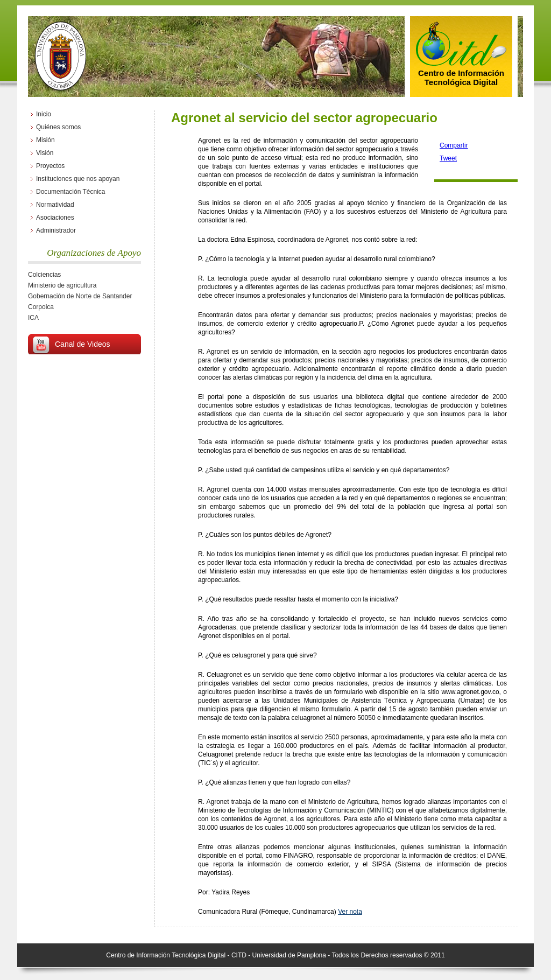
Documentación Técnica (71, 192)
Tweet (448, 158)
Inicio (44, 114)
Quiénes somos (58, 127)
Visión (45, 153)
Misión (45, 140)
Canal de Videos (82, 344)
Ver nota (350, 912)
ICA (33, 318)
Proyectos (50, 166)
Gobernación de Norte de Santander (80, 296)
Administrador (56, 230)
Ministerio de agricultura (62, 285)
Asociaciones (55, 218)
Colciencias (44, 275)
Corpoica (41, 307)
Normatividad (55, 205)
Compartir (454, 145)
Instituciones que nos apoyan (78, 179)
